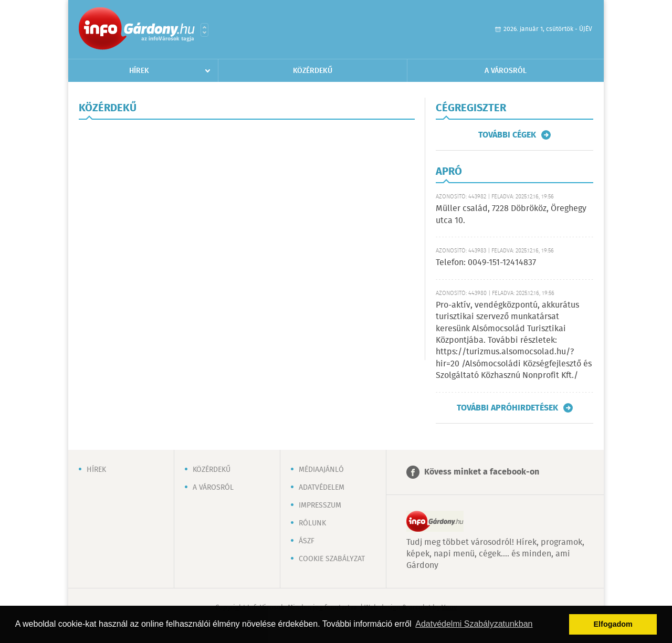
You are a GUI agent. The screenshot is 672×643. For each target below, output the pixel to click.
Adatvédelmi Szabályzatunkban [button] (474, 624)
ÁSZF (307, 541)
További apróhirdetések (507, 408)
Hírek (139, 71)
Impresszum (320, 505)
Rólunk (312, 523)
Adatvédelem (322, 488)
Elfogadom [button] (613, 624)
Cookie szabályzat (332, 559)
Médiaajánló (321, 470)
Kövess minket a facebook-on (482, 472)
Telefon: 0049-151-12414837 (486, 263)
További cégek (507, 135)
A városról (506, 71)
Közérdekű (313, 71)
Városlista (204, 30)
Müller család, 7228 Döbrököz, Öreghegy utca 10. (511, 214)
